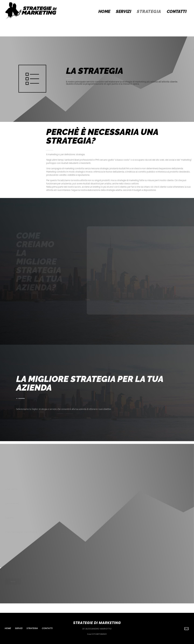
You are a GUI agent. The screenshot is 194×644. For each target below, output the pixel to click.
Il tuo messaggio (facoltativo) (46, 552)
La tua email (46, 507)
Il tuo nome (46, 492)
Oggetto (46, 521)
